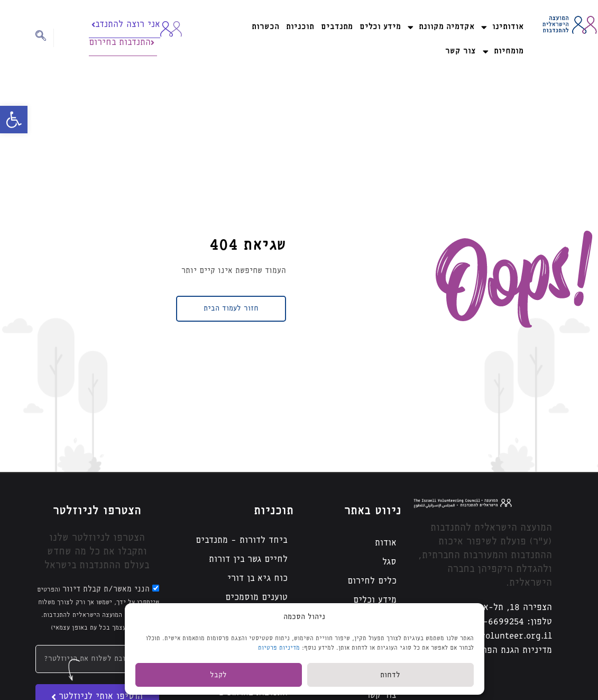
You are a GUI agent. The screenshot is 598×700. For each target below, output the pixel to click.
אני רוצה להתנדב (126, 25)
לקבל (218, 675)
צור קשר (461, 51)
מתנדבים (337, 27)
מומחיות (503, 52)
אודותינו (502, 27)
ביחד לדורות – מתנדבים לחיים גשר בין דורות (242, 550)
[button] (14, 120)
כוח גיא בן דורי (257, 579)
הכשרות (265, 27)
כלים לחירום (372, 581)
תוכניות (300, 27)
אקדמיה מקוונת (441, 27)
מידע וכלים (380, 27)
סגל (389, 562)
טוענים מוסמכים (256, 598)
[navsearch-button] (45, 38)
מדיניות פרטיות (279, 648)
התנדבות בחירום (122, 43)
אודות (386, 543)
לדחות (390, 675)
